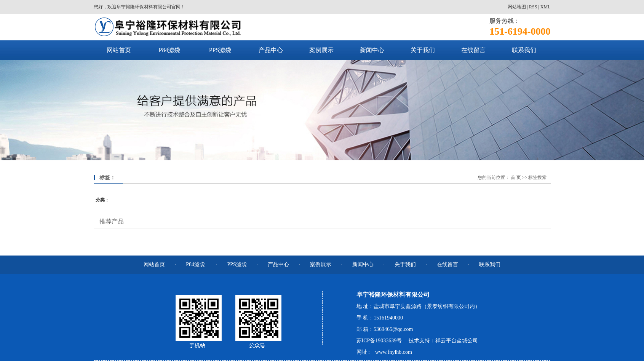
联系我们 (524, 50)
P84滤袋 (170, 50)
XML (546, 7)
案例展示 (321, 50)
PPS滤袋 (220, 50)
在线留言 (473, 50)
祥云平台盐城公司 (457, 341)
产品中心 (271, 50)
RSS (533, 7)
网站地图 (517, 7)
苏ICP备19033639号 (379, 341)
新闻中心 (372, 50)
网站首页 (119, 50)
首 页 (516, 177)
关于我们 (423, 50)
